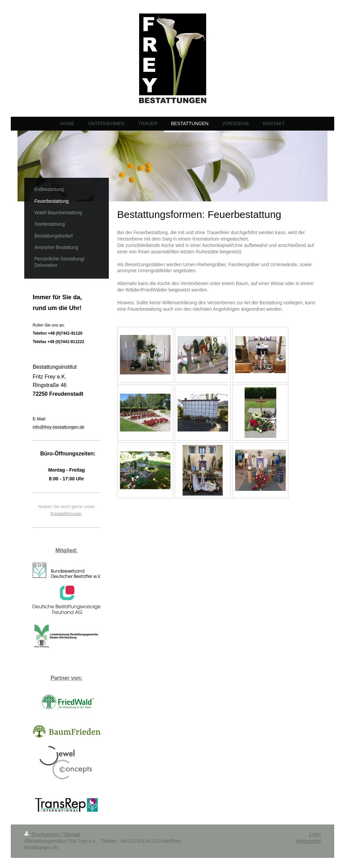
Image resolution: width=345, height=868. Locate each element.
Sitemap (72, 834)
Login (315, 834)
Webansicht (308, 841)
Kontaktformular (66, 514)
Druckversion (42, 834)
